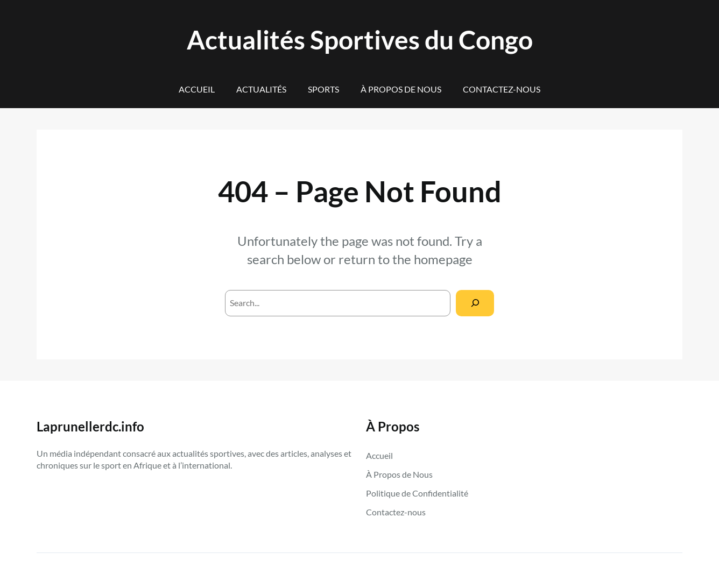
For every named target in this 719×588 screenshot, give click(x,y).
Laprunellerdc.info (90, 426)
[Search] (475, 303)
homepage (443, 259)
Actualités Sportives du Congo (360, 40)
